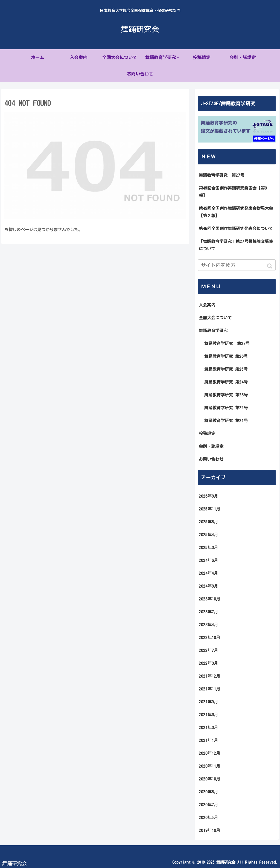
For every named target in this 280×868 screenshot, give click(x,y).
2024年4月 (208, 573)
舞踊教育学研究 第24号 (226, 382)
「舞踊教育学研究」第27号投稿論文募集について (236, 245)
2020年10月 (209, 779)
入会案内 (207, 305)
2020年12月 (209, 753)
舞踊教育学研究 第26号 (226, 356)
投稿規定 (207, 433)
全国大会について (215, 318)
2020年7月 (208, 805)
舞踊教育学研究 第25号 (226, 369)
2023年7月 (208, 612)
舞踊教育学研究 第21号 (226, 421)
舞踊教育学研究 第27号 (221, 175)
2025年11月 (209, 509)
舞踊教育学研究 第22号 (226, 408)
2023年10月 (209, 599)
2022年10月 (209, 638)
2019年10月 (209, 830)
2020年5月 (208, 818)
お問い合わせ (211, 459)
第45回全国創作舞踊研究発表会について (236, 229)
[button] (270, 266)
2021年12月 (209, 676)
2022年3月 (208, 663)
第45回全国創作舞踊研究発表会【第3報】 (233, 192)
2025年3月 (208, 548)
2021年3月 (208, 728)
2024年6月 (208, 560)
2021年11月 (209, 689)
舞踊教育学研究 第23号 (226, 395)
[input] (237, 265)
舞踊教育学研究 (213, 331)
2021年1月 (208, 740)
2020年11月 (209, 766)
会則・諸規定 (211, 446)
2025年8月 (208, 522)
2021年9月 (208, 702)
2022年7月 (208, 650)
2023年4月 (208, 625)
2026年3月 (208, 496)
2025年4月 (208, 535)
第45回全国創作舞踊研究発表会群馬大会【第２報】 (236, 212)
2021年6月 (208, 715)
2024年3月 (208, 586)
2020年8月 (208, 792)
